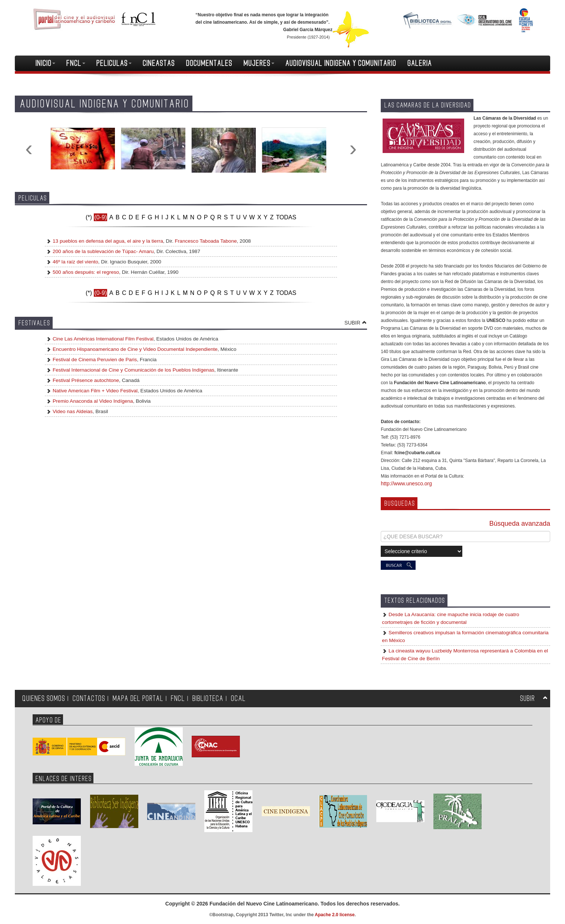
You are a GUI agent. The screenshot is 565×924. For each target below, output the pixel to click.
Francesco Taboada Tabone (206, 241)
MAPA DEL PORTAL (138, 699)
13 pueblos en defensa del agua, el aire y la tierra (108, 241)
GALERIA (420, 63)
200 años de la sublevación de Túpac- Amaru (103, 251)
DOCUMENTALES (209, 63)
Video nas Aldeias (72, 411)
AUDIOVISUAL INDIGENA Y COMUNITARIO (341, 63)
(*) (89, 217)
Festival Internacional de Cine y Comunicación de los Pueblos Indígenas (133, 370)
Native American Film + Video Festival (94, 391)
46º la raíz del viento (75, 262)
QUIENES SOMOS (44, 699)
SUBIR (352, 323)
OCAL (238, 699)
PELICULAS (114, 63)
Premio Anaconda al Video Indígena (92, 401)
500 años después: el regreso (86, 272)
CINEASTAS (159, 63)
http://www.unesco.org (406, 483)
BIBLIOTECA (208, 699)
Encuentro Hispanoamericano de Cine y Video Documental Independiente (134, 349)
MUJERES (259, 63)
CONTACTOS (89, 699)
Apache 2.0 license (335, 915)
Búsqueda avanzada (520, 524)
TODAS (286, 217)
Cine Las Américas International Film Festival (102, 339)
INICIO (45, 63)
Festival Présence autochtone (85, 380)
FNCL (76, 63)
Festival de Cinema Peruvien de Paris (94, 360)
